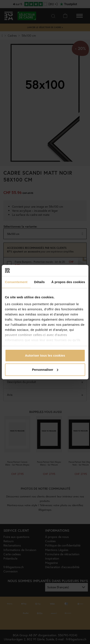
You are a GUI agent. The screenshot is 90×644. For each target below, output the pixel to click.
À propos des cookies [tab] (68, 282)
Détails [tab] (39, 282)
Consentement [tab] (16, 282)
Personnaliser (45, 370)
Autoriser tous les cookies (45, 355)
